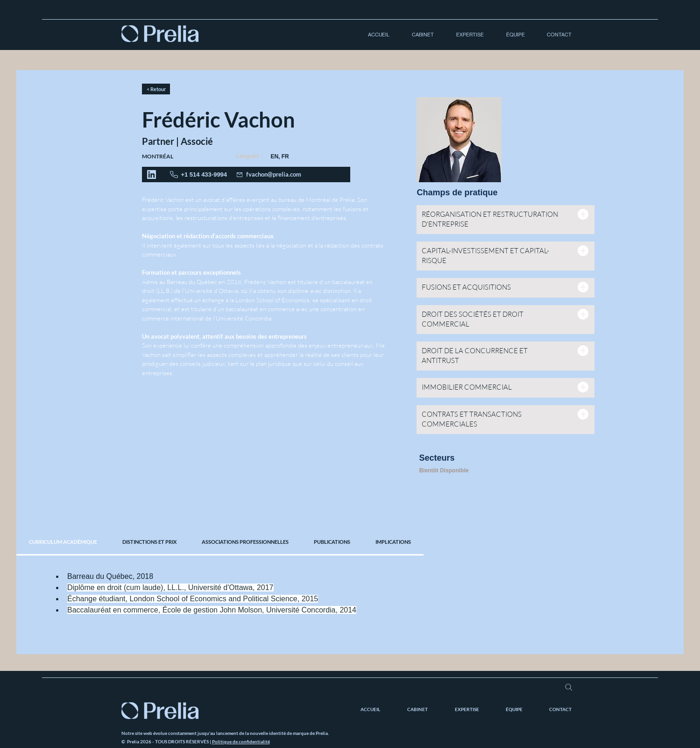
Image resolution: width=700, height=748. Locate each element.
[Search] (569, 687)
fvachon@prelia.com (274, 174)
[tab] (63, 542)
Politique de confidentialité (241, 741)
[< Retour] (156, 89)
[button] (419, 35)
